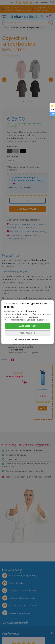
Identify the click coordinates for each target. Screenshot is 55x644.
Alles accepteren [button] (27, 326)
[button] (27, 339)
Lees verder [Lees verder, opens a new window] (44, 320)
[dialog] (27, 322)
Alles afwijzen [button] (27, 333)
